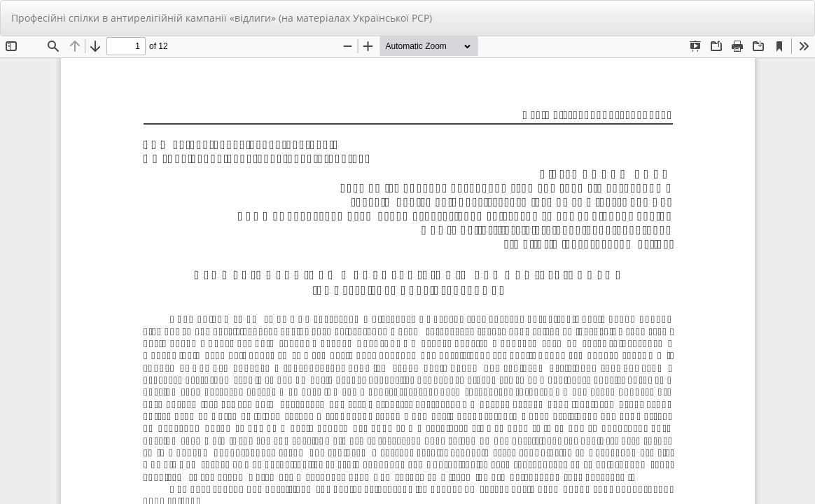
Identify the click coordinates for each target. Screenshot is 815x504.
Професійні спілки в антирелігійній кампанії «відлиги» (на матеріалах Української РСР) (222, 18)
